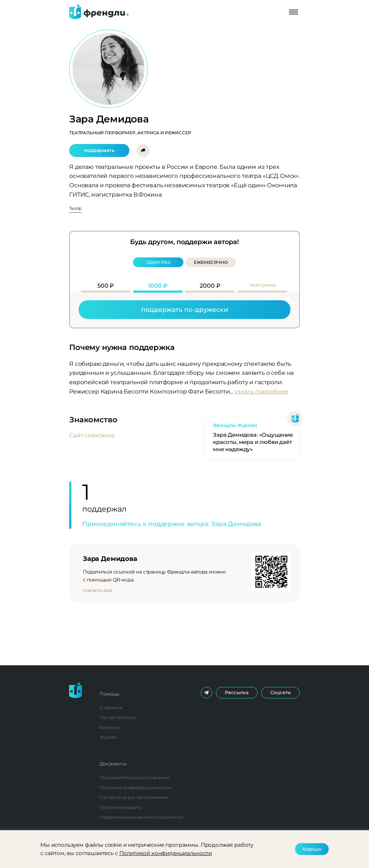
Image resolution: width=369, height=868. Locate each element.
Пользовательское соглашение (134, 777)
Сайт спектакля (92, 435)
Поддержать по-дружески (185, 309)
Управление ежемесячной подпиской (141, 817)
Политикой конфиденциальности (166, 853)
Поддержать (99, 150)
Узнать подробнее (261, 392)
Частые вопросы (118, 717)
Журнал (108, 737)
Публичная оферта (120, 807)
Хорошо (312, 849)
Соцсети (281, 692)
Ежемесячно (211, 262)
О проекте (111, 708)
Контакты (110, 727)
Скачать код (97, 590)
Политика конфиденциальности (135, 788)
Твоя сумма (262, 285)
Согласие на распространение (134, 797)
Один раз (158, 262)
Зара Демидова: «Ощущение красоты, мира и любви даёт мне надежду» (253, 442)
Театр (75, 209)
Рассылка (237, 692)
